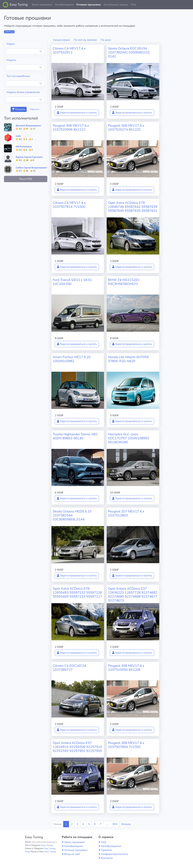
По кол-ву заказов (85, 40)
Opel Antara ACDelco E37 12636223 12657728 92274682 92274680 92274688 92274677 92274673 (133, 595)
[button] (188, 5)
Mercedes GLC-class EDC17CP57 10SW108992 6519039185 (129, 438)
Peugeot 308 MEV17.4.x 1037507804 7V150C (126, 745)
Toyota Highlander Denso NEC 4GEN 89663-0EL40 (75, 436)
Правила (106, 850)
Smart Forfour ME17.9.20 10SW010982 (72, 359)
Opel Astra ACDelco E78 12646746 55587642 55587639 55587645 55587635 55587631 (133, 207)
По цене (106, 40)
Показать (19, 109)
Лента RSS (26, 179)
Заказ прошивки (42, 5)
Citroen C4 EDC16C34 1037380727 (69, 668)
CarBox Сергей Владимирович (31, 168)
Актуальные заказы (116, 5)
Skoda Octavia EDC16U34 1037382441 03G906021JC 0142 (129, 52)
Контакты (107, 858)
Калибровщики (64, 5)
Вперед (126, 824)
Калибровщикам (111, 846)
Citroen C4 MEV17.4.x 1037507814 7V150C (69, 205)
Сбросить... (35, 109)
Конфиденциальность (115, 854)
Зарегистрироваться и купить (77, 113)
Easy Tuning (19, 5)
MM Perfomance (24, 147)
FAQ (133, 5)
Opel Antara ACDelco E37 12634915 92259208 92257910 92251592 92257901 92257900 (77, 747)
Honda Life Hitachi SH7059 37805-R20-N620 (128, 359)
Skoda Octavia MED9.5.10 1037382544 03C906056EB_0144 (72, 515)
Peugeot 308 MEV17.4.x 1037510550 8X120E (126, 668)
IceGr (18, 136)
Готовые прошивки (88, 5)
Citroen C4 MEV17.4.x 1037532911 (69, 50)
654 (115, 824)
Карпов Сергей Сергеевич (29, 157)
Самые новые (61, 40)
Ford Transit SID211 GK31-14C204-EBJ (73, 282)
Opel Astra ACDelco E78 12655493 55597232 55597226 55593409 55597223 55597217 (77, 593)
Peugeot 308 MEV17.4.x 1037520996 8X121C (71, 128)
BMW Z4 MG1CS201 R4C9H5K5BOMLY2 (124, 282)
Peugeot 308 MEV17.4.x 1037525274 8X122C (126, 128)
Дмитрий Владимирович (28, 126)
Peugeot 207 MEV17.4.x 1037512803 (126, 513)
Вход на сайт (72, 854)
